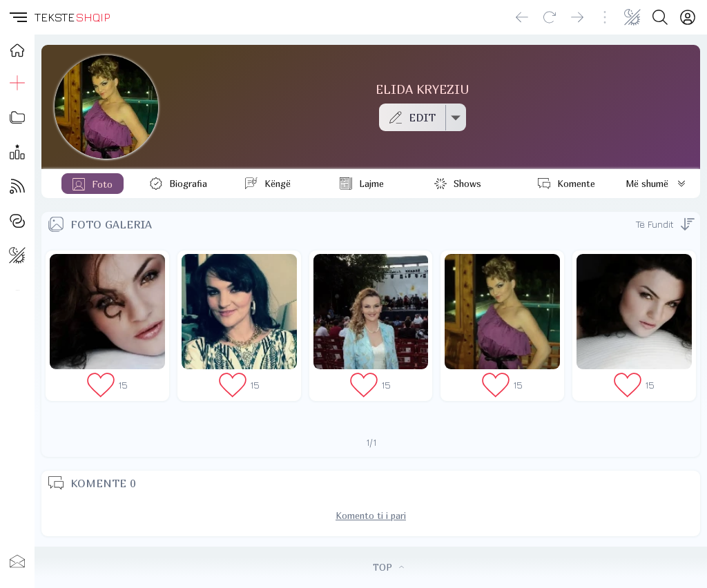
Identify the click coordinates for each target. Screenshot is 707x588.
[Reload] (550, 17)
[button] (17, 17)
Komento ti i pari (371, 516)
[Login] (688, 17)
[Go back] (522, 17)
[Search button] (660, 17)
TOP (388, 567)
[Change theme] (632, 17)
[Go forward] (577, 17)
